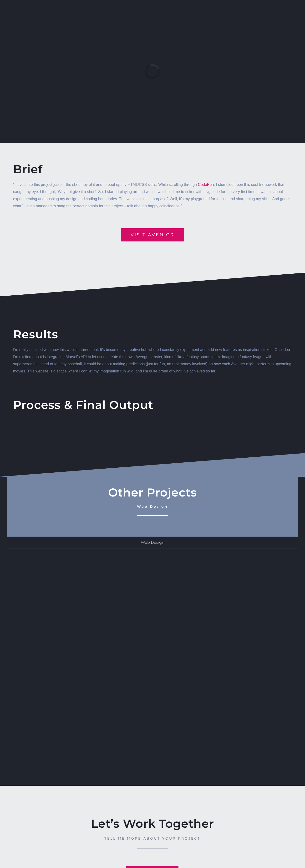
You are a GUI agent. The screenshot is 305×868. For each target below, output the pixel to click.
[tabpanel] (152, 661)
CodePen (206, 185)
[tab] (153, 543)
